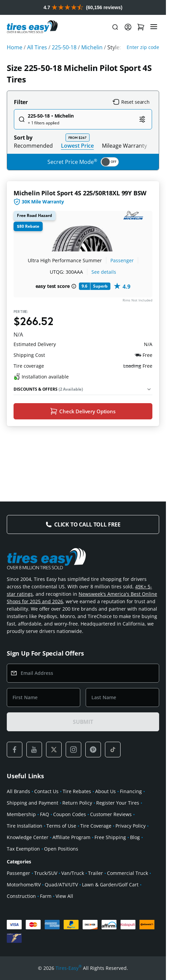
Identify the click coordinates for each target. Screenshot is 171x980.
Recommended (33, 146)
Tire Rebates (77, 791)
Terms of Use (61, 826)
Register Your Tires (118, 803)
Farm (46, 896)
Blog (135, 837)
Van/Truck (73, 873)
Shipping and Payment (33, 803)
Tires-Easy (69, 968)
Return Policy (77, 803)
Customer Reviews (111, 814)
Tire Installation (25, 826)
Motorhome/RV (24, 885)
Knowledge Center (28, 837)
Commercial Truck (127, 873)
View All (64, 896)
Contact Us (46, 791)
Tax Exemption (23, 849)
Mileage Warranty (124, 146)
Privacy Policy (131, 826)
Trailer (95, 873)
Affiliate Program (71, 837)
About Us (105, 791)
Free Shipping (110, 837)
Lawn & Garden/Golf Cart (110, 885)
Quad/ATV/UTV (61, 885)
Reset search (131, 102)
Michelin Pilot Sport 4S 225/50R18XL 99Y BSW (80, 193)
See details (104, 272)
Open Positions (61, 849)
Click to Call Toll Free (87, 524)
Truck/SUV (46, 873)
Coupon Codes (70, 814)
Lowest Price (77, 145)
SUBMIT (83, 722)
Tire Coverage (96, 826)
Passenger (122, 260)
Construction (21, 896)
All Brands (18, 791)
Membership (21, 814)
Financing (131, 791)
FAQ (45, 814)
